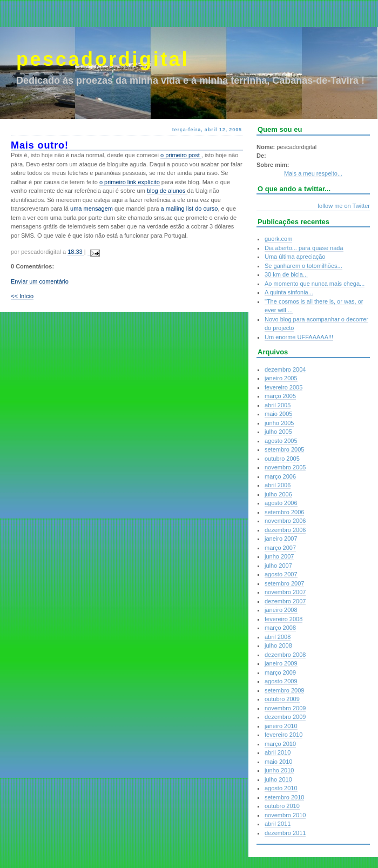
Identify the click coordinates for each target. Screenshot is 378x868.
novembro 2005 (285, 467)
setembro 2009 (284, 690)
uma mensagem (92, 208)
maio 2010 (278, 762)
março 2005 (280, 396)
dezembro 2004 (285, 369)
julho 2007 (278, 566)
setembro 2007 (284, 583)
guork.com (278, 239)
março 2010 (280, 744)
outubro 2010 (282, 806)
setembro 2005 (284, 449)
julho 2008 (278, 645)
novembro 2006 (285, 521)
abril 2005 (278, 405)
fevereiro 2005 (283, 387)
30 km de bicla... (286, 274)
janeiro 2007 (281, 539)
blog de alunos (167, 191)
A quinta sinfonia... (289, 292)
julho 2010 (278, 779)
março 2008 (280, 628)
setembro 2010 (284, 797)
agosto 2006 (281, 503)
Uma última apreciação (295, 257)
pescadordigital (103, 59)
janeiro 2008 (281, 610)
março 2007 (280, 548)
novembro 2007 (285, 592)
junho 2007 (279, 556)
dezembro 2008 (285, 655)
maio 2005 (278, 414)
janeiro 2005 (281, 378)
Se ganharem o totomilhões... (303, 266)
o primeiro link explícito (130, 182)
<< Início (22, 296)
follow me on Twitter (344, 206)
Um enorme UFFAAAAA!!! (299, 337)
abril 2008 (278, 637)
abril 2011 (278, 824)
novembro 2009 (285, 708)
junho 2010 (279, 770)
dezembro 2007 (285, 601)
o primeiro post (181, 155)
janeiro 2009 (281, 663)
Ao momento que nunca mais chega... (315, 284)
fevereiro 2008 (283, 619)
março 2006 (280, 476)
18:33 (76, 252)
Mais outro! (40, 145)
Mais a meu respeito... (313, 173)
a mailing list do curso (190, 208)
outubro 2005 (282, 459)
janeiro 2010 (281, 726)
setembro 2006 (284, 512)
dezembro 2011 (285, 833)
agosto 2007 (281, 574)
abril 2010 (278, 752)
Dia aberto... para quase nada (304, 248)
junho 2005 (279, 423)
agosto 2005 (281, 441)
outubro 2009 (282, 699)
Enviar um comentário (40, 281)
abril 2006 (278, 485)
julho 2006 (278, 494)
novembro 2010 (285, 815)
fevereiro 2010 (283, 735)
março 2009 (280, 672)
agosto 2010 (281, 788)
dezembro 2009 (285, 717)
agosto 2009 (281, 681)
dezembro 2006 (285, 530)
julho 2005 (278, 432)
